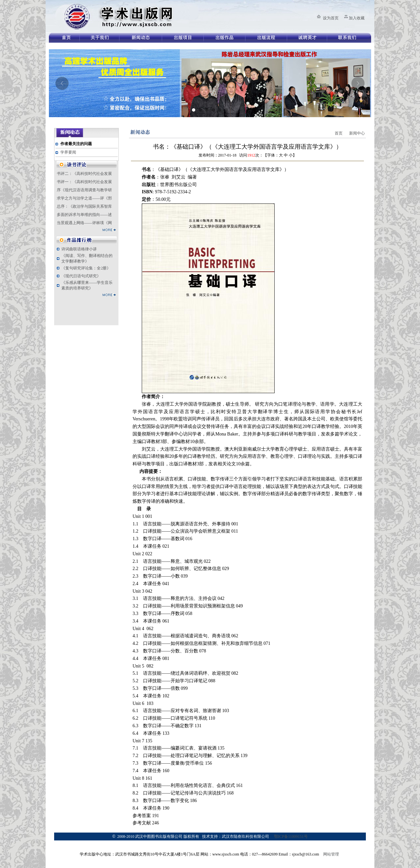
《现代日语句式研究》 (81, 276)
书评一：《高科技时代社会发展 (84, 182)
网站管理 (331, 854)
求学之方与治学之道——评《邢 (84, 198)
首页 (339, 133)
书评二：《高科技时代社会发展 (84, 174)
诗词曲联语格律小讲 (79, 249)
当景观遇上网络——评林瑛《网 (84, 223)
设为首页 (331, 18)
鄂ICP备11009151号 (291, 836)
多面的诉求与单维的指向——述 (84, 215)
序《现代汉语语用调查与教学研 (84, 190)
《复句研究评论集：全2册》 (86, 268)
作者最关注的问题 (76, 144)
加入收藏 (357, 18)
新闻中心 (357, 133)
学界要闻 (68, 152)
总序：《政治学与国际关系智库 (84, 206)
